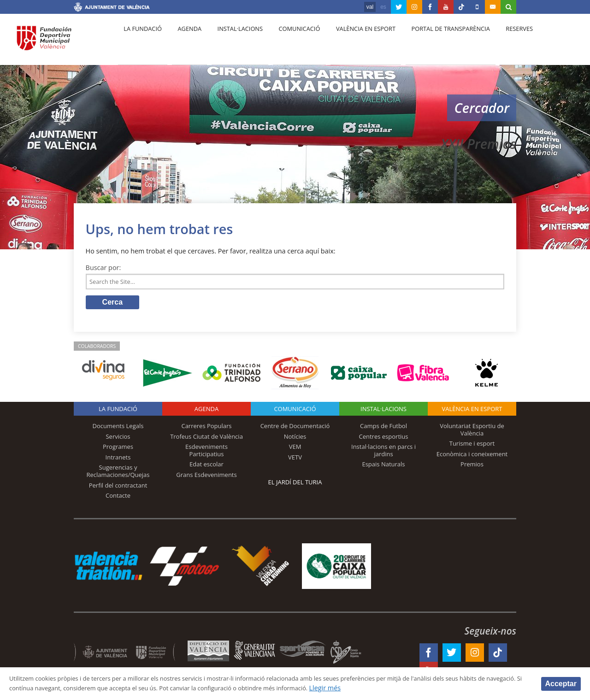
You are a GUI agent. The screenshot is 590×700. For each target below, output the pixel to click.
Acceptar (561, 683)
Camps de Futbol (383, 429)
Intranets (118, 460)
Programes (118, 449)
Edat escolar (206, 467)
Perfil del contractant (118, 488)
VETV (295, 460)
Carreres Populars (206, 429)
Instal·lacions (231, 42)
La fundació (141, 42)
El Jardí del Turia (295, 485)
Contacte (118, 498)
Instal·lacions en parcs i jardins (383, 453)
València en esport (351, 42)
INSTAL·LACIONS (383, 412)
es (383, 7)
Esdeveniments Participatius (206, 453)
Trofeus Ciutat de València (206, 439)
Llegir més (434, 688)
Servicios (118, 439)
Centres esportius (384, 439)
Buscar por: (103, 268)
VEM (295, 449)
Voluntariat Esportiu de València (472, 432)
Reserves (499, 42)
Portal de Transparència (433, 42)
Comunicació (287, 42)
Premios (472, 467)
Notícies (295, 439)
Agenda (184, 42)
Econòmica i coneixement (472, 457)
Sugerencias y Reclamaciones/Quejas (118, 474)
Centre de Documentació (295, 429)
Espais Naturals (383, 467)
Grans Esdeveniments (206, 477)
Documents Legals (118, 429)
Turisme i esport (472, 446)
